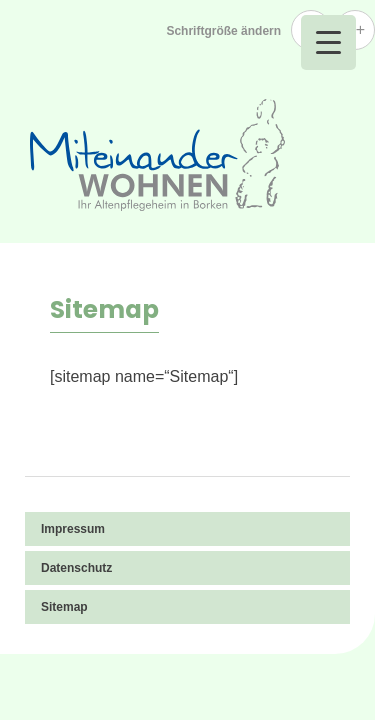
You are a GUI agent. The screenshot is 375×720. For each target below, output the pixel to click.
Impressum (73, 529)
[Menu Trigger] (328, 42)
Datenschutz (76, 568)
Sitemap (64, 607)
